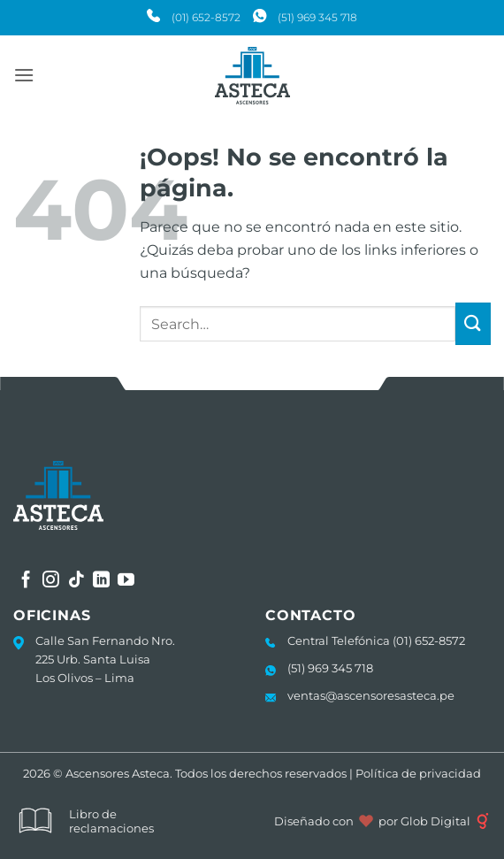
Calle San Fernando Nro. (105, 640)
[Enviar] (473, 324)
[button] (24, 75)
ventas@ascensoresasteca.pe (371, 695)
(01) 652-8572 (206, 17)
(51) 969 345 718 (317, 17)
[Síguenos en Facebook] (26, 581)
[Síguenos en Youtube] (126, 581)
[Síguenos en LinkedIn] (101, 581)
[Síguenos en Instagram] (51, 581)
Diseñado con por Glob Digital (382, 821)
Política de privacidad (418, 773)
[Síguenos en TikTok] (76, 581)
